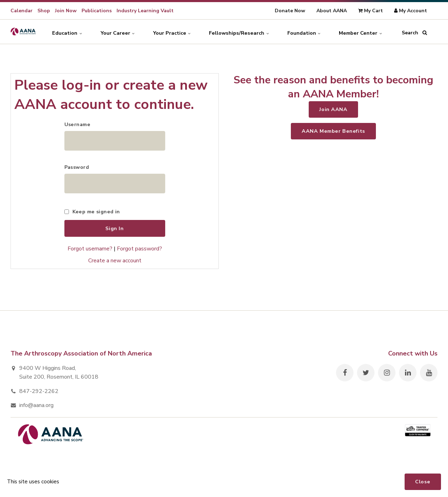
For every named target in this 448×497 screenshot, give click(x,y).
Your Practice (167, 31)
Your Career (111, 31)
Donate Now (290, 11)
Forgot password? (139, 251)
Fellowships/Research (235, 31)
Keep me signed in (96, 213)
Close (423, 482)
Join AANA (333, 109)
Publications (97, 11)
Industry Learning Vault (145, 11)
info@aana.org (36, 407)
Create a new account (115, 262)
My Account (411, 11)
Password (77, 168)
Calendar (22, 11)
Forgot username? (90, 251)
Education (59, 31)
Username (77, 124)
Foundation (301, 31)
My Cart (370, 11)
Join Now (66, 11)
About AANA (332, 11)
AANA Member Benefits (333, 131)
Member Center (360, 31)
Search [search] (414, 31)
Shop (44, 11)
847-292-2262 (39, 393)
